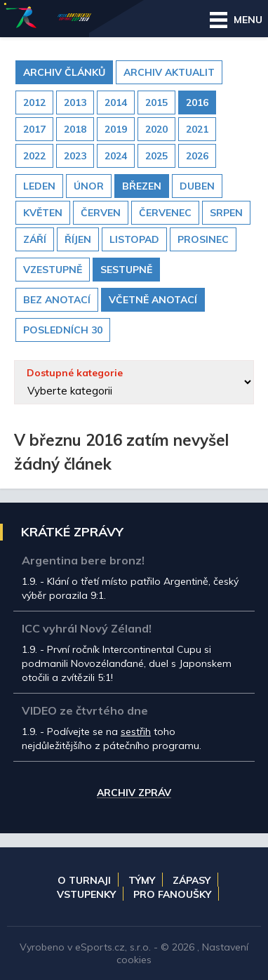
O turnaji (84, 880)
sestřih (136, 731)
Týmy (142, 880)
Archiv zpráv (134, 793)
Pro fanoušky (172, 894)
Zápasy (192, 880)
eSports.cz (100, 947)
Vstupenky (86, 894)
